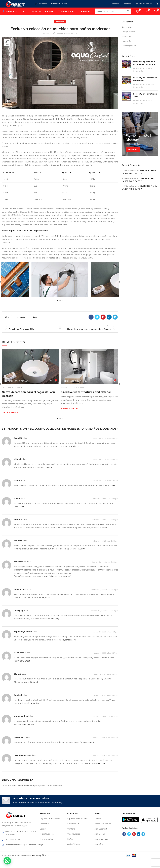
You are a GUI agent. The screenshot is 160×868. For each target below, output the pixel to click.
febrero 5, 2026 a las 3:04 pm (105, 527)
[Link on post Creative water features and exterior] (90, 374)
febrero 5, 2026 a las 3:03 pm (105, 506)
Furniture (127, 41)
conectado (29, 793)
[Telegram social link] (115, 322)
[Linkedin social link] (109, 322)
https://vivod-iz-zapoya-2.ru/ (57, 583)
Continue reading (10, 419)
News (35, 322)
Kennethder (20, 569)
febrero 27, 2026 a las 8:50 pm (105, 597)
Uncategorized (129, 50)
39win (17, 506)
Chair (7, 322)
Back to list (60, 333)
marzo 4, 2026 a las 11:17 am (106, 660)
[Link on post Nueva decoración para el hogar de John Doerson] (30, 374)
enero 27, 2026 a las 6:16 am (106, 446)
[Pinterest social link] (103, 322)
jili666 (17, 488)
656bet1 (18, 548)
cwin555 (18, 445)
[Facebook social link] (91, 322)
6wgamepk (19, 744)
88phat (17, 681)
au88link (18, 702)
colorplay (19, 618)
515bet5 (18, 527)
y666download (21, 723)
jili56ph (18, 466)
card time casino (22, 763)
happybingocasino (23, 639)
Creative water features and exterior (86, 399)
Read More (133, 155)
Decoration (6, 395)
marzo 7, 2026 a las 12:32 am (106, 745)
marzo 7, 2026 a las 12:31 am (106, 724)
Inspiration (60, 27)
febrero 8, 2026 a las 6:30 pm (105, 569)
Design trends (129, 36)
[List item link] (52, 827)
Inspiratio (21, 322)
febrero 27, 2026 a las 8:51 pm (105, 639)
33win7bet (19, 660)
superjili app (20, 597)
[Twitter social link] (97, 322)
